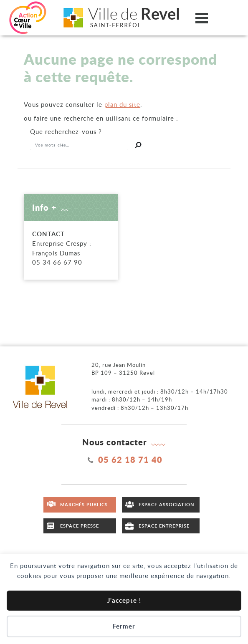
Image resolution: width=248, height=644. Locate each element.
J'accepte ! (124, 600)
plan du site (122, 104)
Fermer (124, 626)
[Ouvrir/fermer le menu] (202, 18)
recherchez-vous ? (66, 131)
